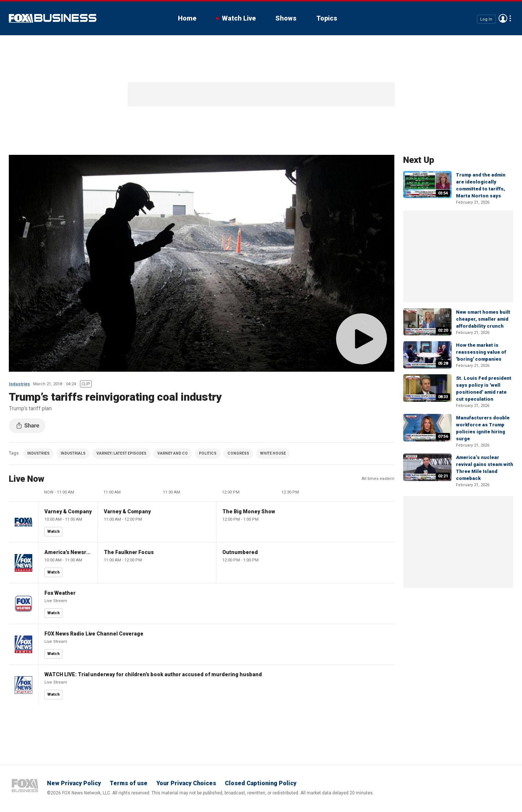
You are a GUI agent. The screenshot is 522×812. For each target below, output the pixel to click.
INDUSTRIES (38, 453)
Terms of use (129, 783)
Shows (286, 18)
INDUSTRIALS (73, 453)
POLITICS (208, 453)
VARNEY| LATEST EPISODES (121, 453)
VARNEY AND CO (173, 453)
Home (187, 18)
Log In (486, 19)
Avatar (503, 18)
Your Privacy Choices (186, 783)
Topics (327, 18)
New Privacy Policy (74, 783)
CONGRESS (238, 453)
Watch (54, 531)
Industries (19, 384)
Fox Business (53, 18)
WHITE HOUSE (273, 453)
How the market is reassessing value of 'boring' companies (481, 352)
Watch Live (239, 18)
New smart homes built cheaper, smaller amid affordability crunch (483, 319)
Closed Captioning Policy (261, 783)
